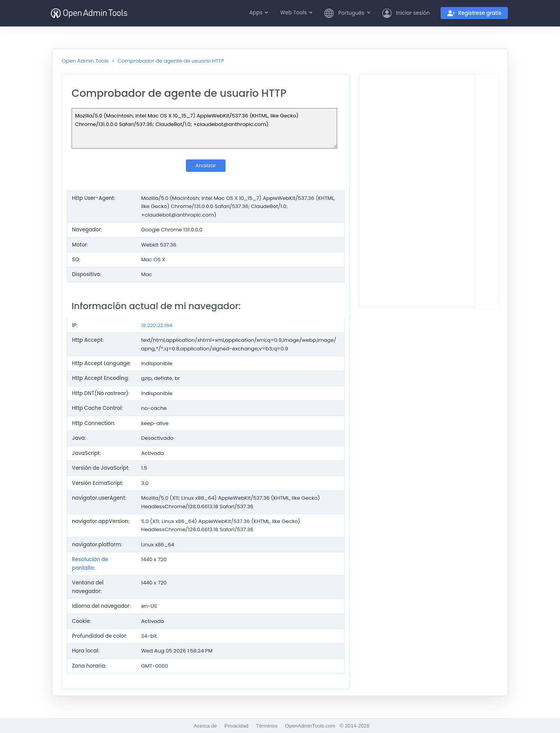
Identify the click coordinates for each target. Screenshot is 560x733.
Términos (267, 726)
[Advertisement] (417, 191)
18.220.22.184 (157, 325)
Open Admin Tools (85, 61)
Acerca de (205, 726)
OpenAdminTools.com (310, 726)
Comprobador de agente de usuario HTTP (171, 61)
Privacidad (236, 726)
